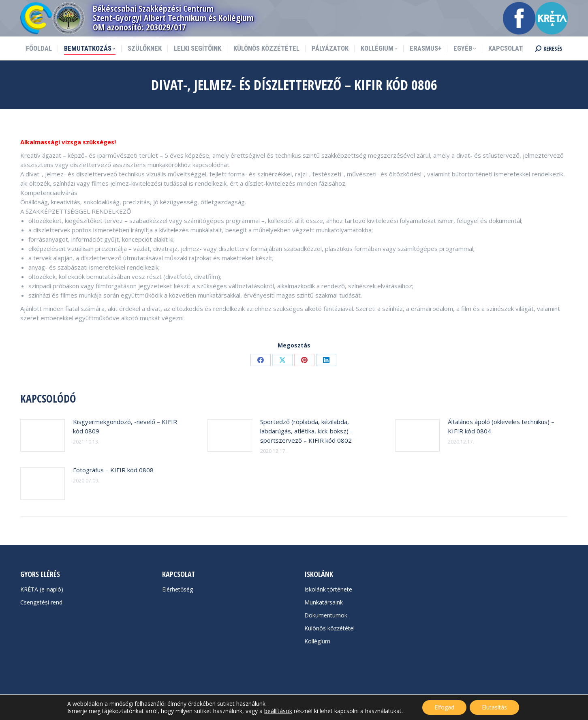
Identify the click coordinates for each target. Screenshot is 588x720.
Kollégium (317, 641)
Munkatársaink (324, 602)
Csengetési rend (41, 602)
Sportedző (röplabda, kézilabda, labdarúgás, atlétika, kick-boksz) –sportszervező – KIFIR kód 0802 (307, 431)
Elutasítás (494, 707)
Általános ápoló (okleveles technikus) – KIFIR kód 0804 (501, 426)
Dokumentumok (326, 615)
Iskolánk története (328, 589)
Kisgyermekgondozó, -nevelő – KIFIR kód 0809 (125, 426)
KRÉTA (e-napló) (42, 589)
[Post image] (43, 435)
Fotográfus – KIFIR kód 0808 (113, 470)
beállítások (278, 711)
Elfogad (444, 707)
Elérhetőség (177, 589)
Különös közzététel (329, 628)
